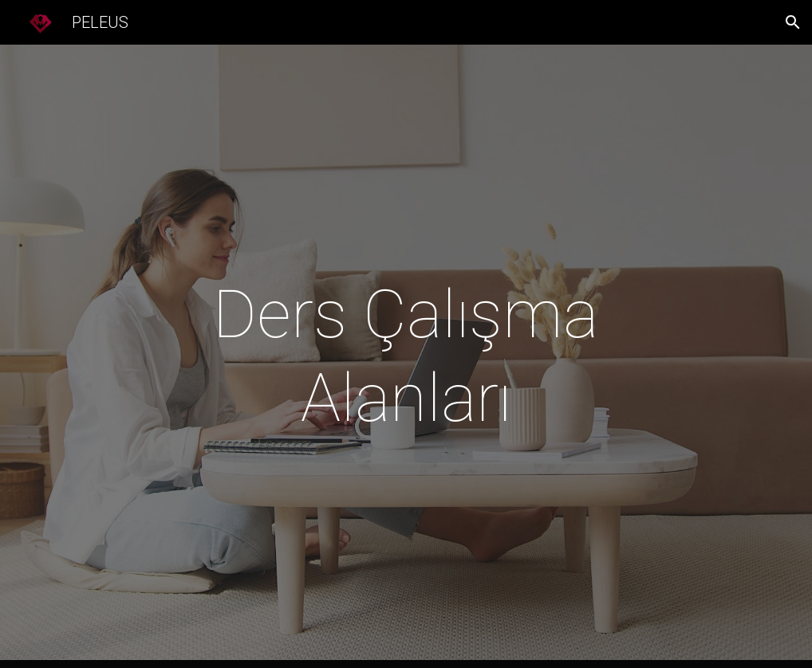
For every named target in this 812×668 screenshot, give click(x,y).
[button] (793, 22)
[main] (406, 356)
